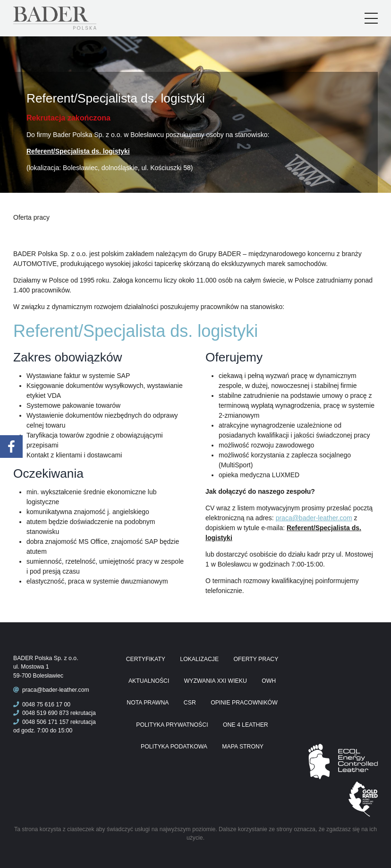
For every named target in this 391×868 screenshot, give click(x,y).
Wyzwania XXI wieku (216, 681)
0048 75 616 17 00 (42, 705)
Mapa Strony (243, 747)
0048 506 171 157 (41, 722)
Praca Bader (70, 18)
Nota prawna (148, 703)
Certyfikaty (146, 659)
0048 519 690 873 (41, 713)
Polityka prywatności (172, 725)
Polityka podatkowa (174, 747)
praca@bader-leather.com (314, 518)
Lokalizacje (199, 659)
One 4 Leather (246, 725)
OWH (269, 681)
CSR (190, 703)
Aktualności (149, 681)
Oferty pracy (256, 659)
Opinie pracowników (244, 703)
